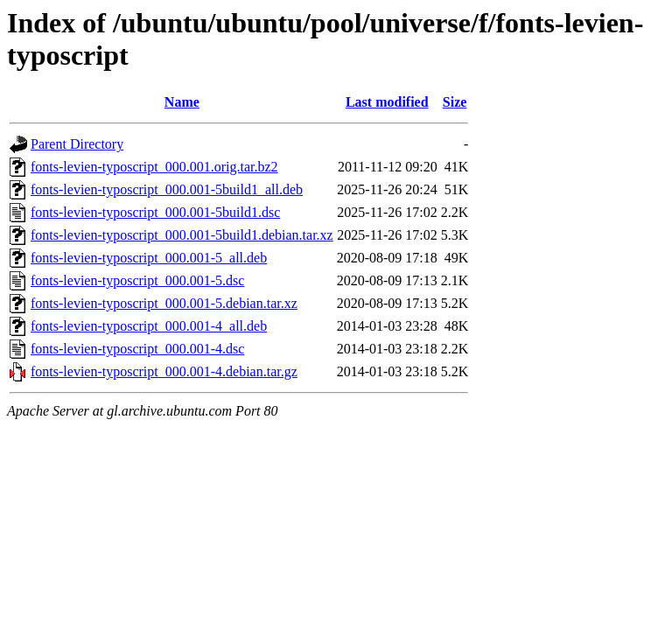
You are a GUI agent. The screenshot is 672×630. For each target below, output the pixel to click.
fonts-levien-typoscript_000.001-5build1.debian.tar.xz (182, 235)
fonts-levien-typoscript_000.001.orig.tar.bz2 (154, 167)
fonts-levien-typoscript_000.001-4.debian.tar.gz (164, 371)
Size (455, 102)
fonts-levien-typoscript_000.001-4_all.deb (149, 326)
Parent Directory (77, 144)
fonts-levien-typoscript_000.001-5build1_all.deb (167, 189)
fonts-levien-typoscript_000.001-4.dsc (137, 349)
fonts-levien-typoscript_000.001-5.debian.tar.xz (164, 303)
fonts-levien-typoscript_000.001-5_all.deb (149, 258)
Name (182, 102)
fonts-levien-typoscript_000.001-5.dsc (137, 280)
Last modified (387, 102)
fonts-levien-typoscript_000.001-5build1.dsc (155, 212)
